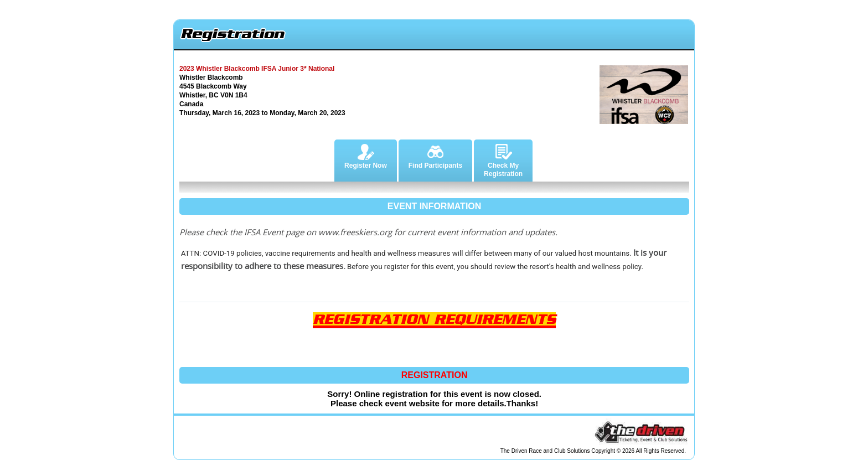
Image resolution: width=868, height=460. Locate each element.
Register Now (366, 154)
